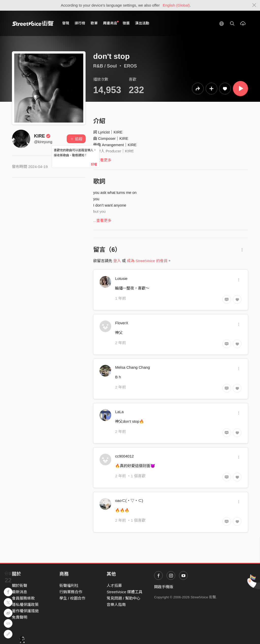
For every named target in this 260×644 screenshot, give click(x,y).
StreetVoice (33, 23)
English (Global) (176, 5)
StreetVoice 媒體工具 (125, 592)
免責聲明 (20, 617)
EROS (130, 66)
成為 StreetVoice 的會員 (147, 261)
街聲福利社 (69, 586)
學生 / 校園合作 (72, 598)
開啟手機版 (164, 587)
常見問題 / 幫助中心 (124, 598)
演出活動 (142, 23)
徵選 (126, 23)
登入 (117, 261)
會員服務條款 (23, 598)
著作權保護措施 (25, 611)
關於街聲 (20, 586)
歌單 (94, 23)
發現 (66, 23)
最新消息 (20, 592)
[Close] (254, 5)
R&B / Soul (105, 66)
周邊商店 (111, 23)
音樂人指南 (116, 605)
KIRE (42, 136)
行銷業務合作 (71, 592)
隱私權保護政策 (25, 605)
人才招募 (114, 586)
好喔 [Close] (94, 164)
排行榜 (80, 23)
